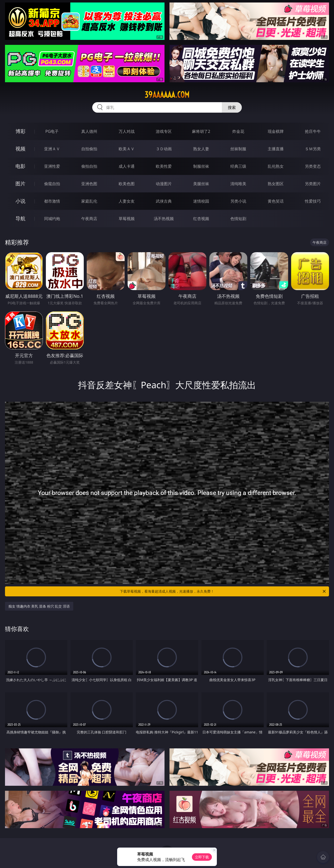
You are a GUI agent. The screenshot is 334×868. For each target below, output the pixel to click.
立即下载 (202, 857)
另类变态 (313, 166)
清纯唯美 (238, 184)
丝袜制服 (238, 149)
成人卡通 (127, 166)
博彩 (20, 131)
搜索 (232, 107)
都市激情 (52, 201)
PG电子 (52, 131)
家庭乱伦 (89, 201)
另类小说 (238, 201)
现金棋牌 (276, 131)
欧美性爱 (164, 166)
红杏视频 (201, 219)
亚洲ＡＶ (52, 149)
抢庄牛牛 (313, 131)
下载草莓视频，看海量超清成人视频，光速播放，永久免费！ (223, 591)
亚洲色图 (89, 184)
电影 (20, 166)
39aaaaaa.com (167, 95)
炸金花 (238, 131)
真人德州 (89, 131)
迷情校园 (201, 201)
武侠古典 (164, 201)
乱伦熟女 (276, 166)
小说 (20, 201)
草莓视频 (127, 219)
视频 (20, 149)
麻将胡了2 (201, 131)
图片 (20, 184)
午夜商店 (89, 219)
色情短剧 (238, 219)
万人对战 (127, 131)
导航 (20, 218)
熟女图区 (276, 184)
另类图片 (313, 184)
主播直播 (276, 149)
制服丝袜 (201, 166)
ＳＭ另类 (313, 149)
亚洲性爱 (52, 166)
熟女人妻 (201, 149)
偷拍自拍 (89, 166)
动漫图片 (164, 184)
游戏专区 (164, 131)
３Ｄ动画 (164, 149)
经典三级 (238, 166)
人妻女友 (127, 201)
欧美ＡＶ (127, 149)
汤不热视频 (164, 219)
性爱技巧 (313, 201)
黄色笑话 (276, 201)
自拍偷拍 (89, 149)
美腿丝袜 (201, 184)
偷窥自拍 (52, 184)
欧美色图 (127, 184)
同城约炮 (52, 219)
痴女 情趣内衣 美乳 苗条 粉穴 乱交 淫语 (39, 606)
